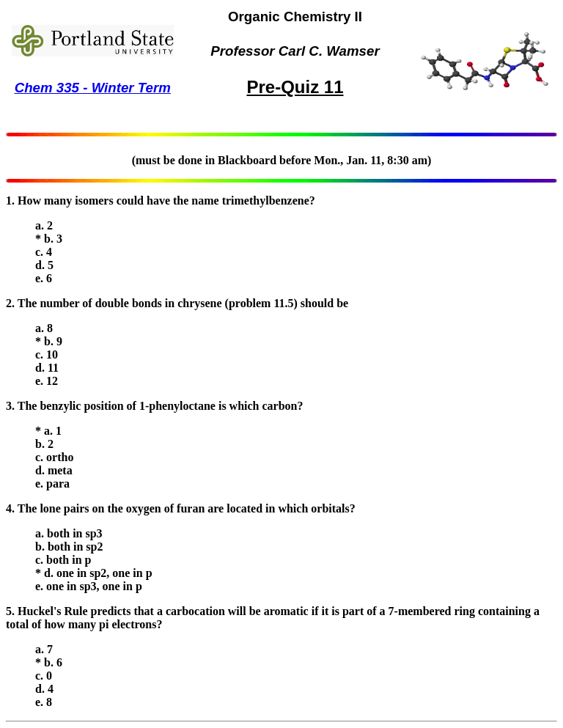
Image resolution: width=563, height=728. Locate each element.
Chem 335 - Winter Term (93, 88)
